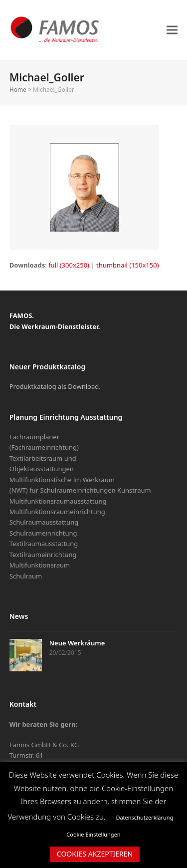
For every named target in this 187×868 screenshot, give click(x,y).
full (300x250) (69, 265)
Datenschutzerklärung (144, 817)
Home (18, 90)
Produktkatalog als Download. (55, 386)
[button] (172, 30)
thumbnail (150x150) (128, 265)
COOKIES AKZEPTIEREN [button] (95, 854)
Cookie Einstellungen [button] (93, 834)
